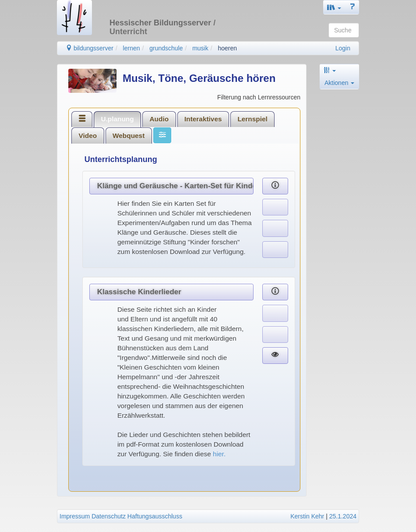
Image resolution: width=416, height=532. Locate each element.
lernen (132, 48)
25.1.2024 (343, 516)
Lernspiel (252, 119)
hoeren (227, 48)
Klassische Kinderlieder (139, 292)
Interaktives (203, 119)
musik (200, 48)
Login (343, 48)
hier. (220, 454)
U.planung (117, 119)
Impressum (75, 516)
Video (88, 136)
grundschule (166, 48)
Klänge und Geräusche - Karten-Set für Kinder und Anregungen (175, 186)
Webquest (129, 136)
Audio (159, 119)
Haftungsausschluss (155, 516)
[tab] (82, 119)
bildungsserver (90, 48)
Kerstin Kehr (307, 516)
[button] (334, 7)
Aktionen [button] (339, 83)
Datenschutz (109, 516)
